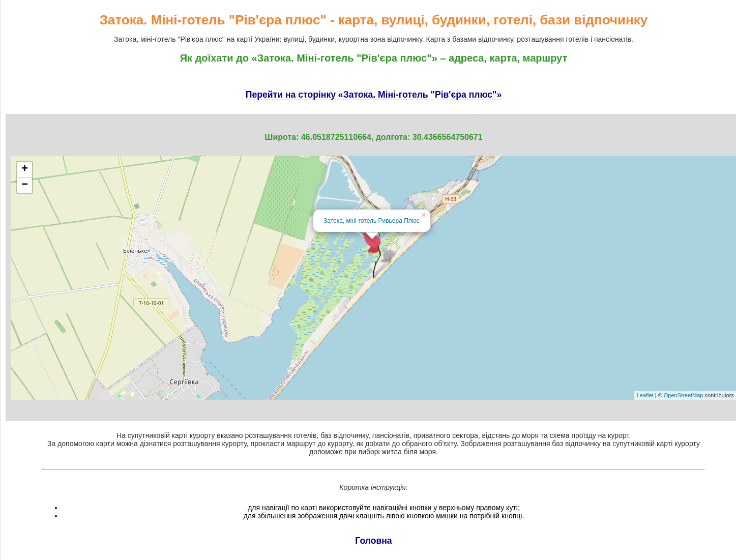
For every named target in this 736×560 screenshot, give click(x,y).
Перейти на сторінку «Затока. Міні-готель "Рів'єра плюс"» (374, 95)
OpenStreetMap (684, 395)
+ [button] (25, 169)
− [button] (25, 185)
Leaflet (645, 395)
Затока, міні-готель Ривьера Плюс (372, 221)
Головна (373, 541)
